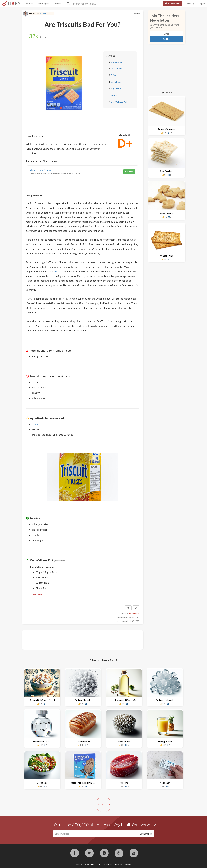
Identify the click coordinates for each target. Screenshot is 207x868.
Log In (202, 4)
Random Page (172, 3)
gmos (35, 424)
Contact (108, 864)
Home (79, 864)
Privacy (118, 864)
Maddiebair (134, 614)
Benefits (115, 95)
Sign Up (191, 4)
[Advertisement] (78, 640)
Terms (128, 864)
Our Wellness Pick (119, 102)
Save (137, 14)
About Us (29, 4)
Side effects (116, 82)
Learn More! (38, 594)
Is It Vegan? (44, 4)
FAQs (113, 75)
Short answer (117, 62)
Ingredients (116, 88)
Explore (58, 4)
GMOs (57, 272)
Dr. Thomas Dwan (46, 14)
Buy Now (129, 172)
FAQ (99, 864)
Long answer (116, 68)
